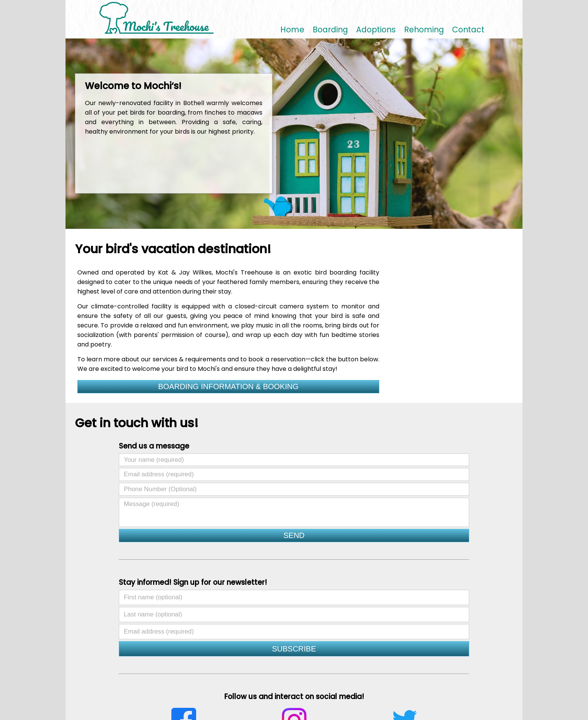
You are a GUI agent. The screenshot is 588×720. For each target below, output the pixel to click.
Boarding (330, 30)
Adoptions (376, 30)
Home (292, 30)
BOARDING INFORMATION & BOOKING (228, 386)
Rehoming (424, 30)
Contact (468, 30)
